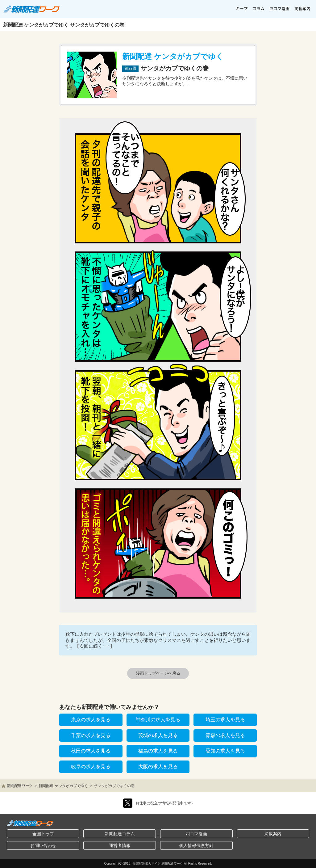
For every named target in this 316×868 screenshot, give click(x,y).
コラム (258, 8)
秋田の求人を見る (91, 751)
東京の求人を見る (91, 720)
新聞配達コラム (120, 834)
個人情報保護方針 (196, 845)
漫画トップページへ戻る (158, 673)
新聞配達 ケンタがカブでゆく (63, 786)
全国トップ (43, 834)
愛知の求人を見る (225, 751)
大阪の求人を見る (158, 767)
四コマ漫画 (279, 8)
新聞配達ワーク (20, 786)
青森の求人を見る (225, 735)
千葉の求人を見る (91, 735)
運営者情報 (120, 845)
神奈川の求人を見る (158, 720)
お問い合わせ (43, 845)
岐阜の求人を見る (91, 767)
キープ (242, 8)
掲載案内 (302, 8)
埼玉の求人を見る (225, 720)
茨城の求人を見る (158, 735)
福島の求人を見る (158, 751)
